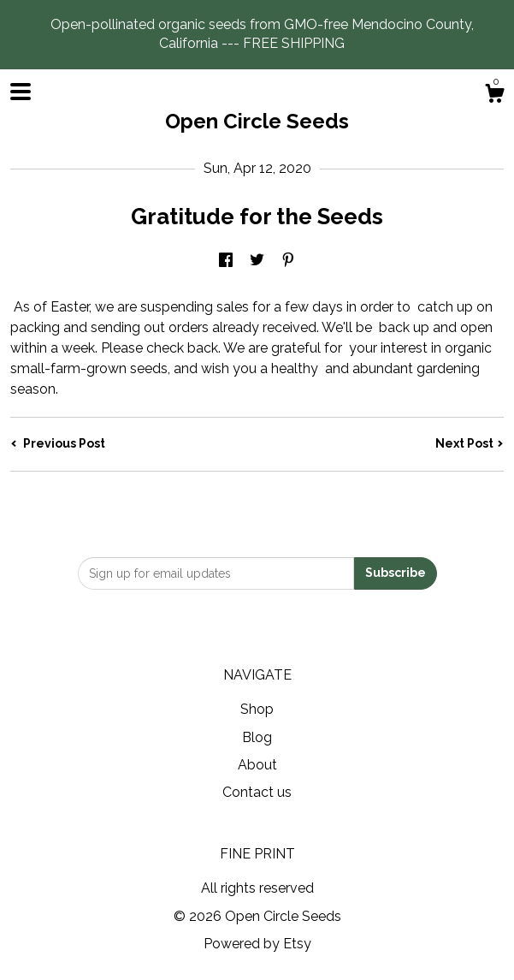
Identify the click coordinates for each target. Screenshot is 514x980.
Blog (257, 737)
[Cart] (494, 96)
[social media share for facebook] (226, 261)
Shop (257, 709)
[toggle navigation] (21, 92)
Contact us (257, 792)
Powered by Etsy (257, 944)
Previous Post (58, 443)
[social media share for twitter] (257, 261)
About (257, 765)
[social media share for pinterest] (288, 261)
